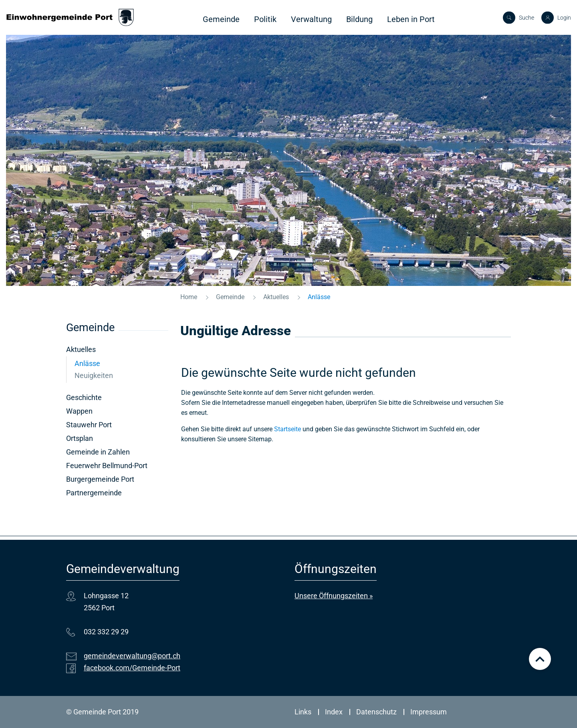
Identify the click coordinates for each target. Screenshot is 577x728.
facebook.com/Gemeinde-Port (132, 668)
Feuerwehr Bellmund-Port (107, 466)
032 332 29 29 (106, 632)
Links (303, 712)
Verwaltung (311, 19)
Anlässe (108, 363)
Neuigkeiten (94, 375)
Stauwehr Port (89, 425)
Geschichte (84, 397)
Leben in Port (411, 19)
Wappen (79, 411)
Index (334, 712)
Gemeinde (221, 19)
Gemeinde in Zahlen (98, 452)
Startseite (287, 429)
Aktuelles (81, 349)
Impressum (429, 712)
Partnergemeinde (94, 493)
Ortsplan (80, 438)
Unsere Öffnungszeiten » (334, 596)
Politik (265, 19)
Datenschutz (376, 712)
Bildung (359, 19)
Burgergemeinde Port (100, 479)
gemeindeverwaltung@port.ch (132, 656)
